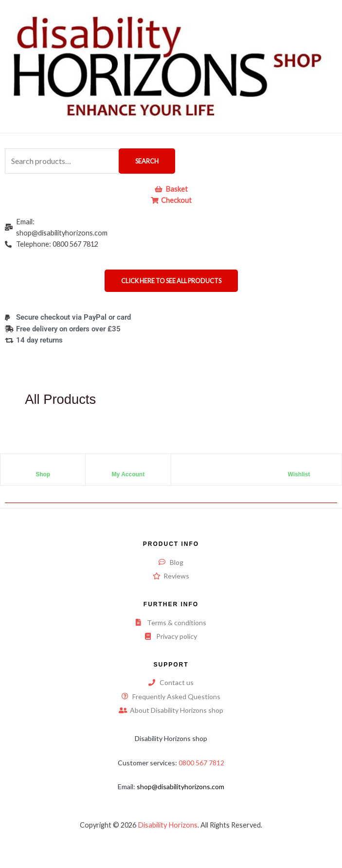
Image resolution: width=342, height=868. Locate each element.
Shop (43, 474)
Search (147, 161)
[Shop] (43, 466)
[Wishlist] (299, 466)
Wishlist (299, 474)
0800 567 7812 (201, 763)
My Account (128, 474)
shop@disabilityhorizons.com (180, 787)
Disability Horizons (168, 825)
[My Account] (128, 466)
